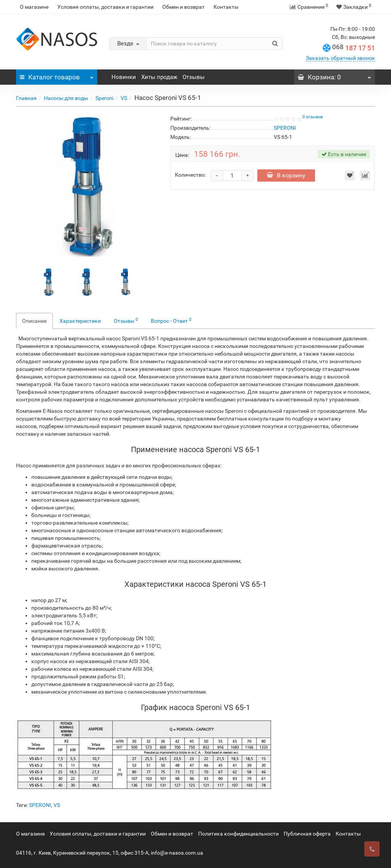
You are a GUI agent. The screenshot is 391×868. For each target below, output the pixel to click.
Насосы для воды (66, 98)
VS (124, 98)
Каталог (57, 75)
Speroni (104, 98)
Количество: (190, 175)
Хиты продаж (159, 77)
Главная (26, 98)
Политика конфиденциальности (238, 834)
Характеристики (80, 321)
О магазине (34, 7)
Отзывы (194, 77)
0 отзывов (313, 117)
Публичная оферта (307, 834)
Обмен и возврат (183, 7)
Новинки (124, 77)
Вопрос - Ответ (171, 320)
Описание (34, 321)
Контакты (226, 7)
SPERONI (40, 805)
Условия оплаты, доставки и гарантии (105, 7)
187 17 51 (354, 48)
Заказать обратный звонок (340, 58)
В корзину (287, 175)
